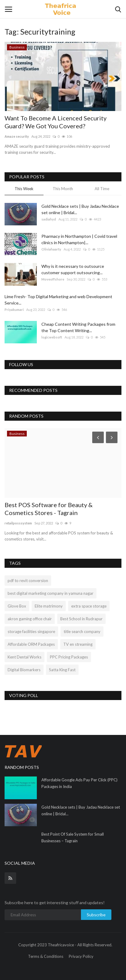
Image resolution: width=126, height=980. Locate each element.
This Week (24, 189)
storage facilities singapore (31, 631)
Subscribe (96, 915)
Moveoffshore (53, 279)
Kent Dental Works (24, 657)
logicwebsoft (52, 337)
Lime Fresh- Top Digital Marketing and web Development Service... (58, 300)
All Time (102, 189)
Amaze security (17, 136)
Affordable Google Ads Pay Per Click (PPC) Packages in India (79, 783)
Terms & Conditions (46, 956)
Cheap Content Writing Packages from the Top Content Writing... (78, 327)
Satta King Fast (62, 670)
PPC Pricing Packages (69, 657)
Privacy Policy (81, 956)
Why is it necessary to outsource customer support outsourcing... (73, 269)
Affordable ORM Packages (31, 644)
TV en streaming (78, 644)
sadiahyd (49, 219)
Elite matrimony (49, 606)
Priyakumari (14, 310)
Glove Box (17, 606)
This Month (63, 189)
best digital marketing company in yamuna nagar (51, 593)
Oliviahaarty (51, 249)
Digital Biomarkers (24, 670)
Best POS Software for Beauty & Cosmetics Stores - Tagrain (49, 509)
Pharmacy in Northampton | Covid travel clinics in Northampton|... (79, 239)
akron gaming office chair (30, 619)
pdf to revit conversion (28, 581)
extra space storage (89, 606)
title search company (82, 631)
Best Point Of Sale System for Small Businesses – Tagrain (73, 837)
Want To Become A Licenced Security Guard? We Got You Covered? (56, 122)
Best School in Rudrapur (81, 619)
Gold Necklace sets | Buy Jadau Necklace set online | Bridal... (80, 209)
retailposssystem (18, 523)
